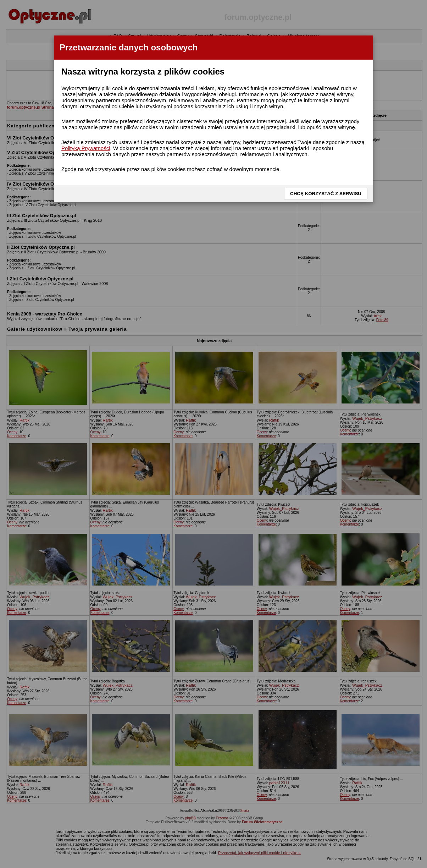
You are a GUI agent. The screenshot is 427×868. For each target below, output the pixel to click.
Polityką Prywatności (86, 148)
